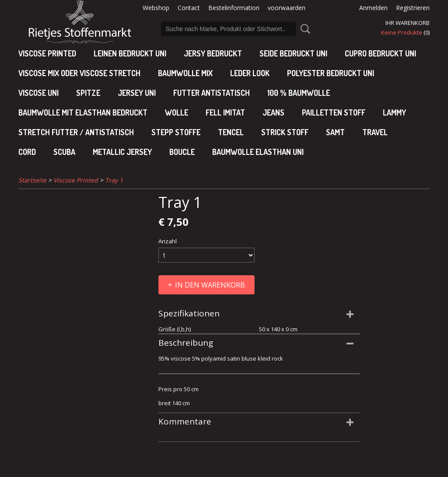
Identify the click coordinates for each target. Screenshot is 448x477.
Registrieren (413, 8)
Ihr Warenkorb (408, 23)
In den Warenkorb (210, 285)
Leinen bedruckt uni (130, 53)
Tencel (231, 132)
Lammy (394, 112)
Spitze (88, 93)
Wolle (177, 112)
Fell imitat (225, 112)
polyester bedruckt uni (331, 73)
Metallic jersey (122, 152)
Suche (304, 29)
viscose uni (38, 93)
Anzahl (168, 241)
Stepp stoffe (176, 132)
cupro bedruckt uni (380, 53)
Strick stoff (285, 132)
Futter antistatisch (212, 93)
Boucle (182, 152)
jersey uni (137, 93)
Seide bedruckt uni (293, 53)
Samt (335, 132)
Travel (375, 132)
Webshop (156, 8)
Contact (189, 8)
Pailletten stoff (334, 112)
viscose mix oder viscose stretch (79, 73)
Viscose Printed (47, 53)
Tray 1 (114, 180)
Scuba (64, 152)
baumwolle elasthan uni (258, 152)
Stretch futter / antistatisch (76, 132)
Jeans (273, 112)
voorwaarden (287, 8)
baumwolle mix (185, 73)
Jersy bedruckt (213, 53)
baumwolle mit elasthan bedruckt (83, 112)
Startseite (32, 180)
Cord (27, 152)
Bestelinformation (234, 8)
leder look (250, 73)
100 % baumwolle (299, 93)
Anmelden (373, 8)
